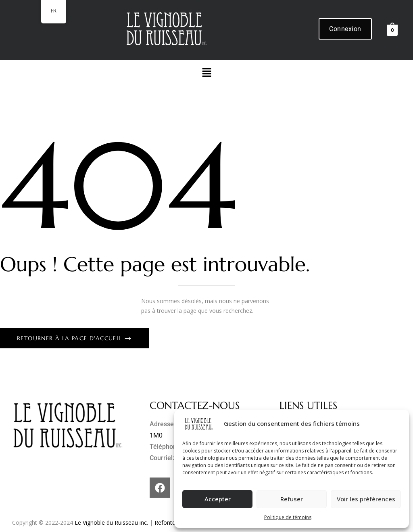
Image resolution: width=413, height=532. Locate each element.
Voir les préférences (366, 499)
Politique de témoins (288, 517)
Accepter (218, 499)
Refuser (292, 499)
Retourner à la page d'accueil (70, 338)
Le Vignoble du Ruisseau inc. (111, 523)
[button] (206, 73)
